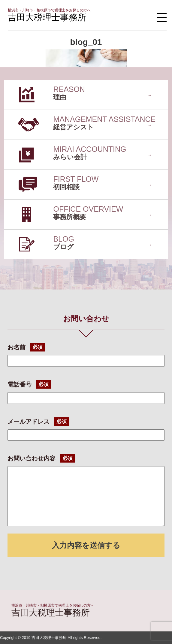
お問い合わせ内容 (32, 458)
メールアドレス (29, 422)
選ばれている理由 (23, 83)
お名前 (17, 347)
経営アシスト (19, 113)
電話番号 (20, 384)
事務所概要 (16, 203)
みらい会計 (16, 143)
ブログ (11, 232)
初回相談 (14, 173)
